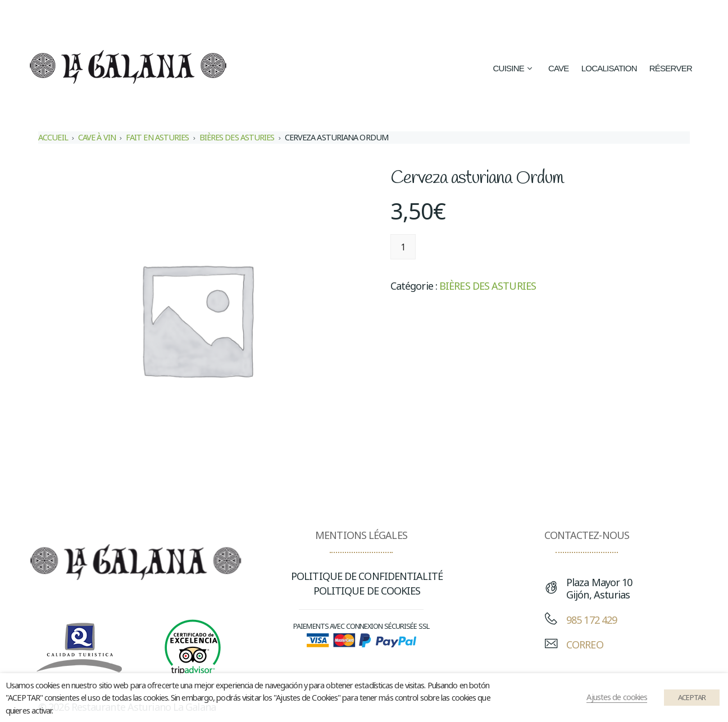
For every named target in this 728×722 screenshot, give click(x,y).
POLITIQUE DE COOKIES (367, 591)
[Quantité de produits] (403, 247)
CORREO (585, 645)
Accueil (53, 137)
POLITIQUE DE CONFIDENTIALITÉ (367, 576)
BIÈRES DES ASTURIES (237, 137)
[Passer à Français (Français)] (627, 18)
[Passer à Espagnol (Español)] (491, 18)
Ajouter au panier (472, 247)
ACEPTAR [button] (692, 697)
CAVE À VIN (97, 137)
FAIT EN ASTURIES (158, 137)
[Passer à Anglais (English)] (569, 18)
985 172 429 (591, 620)
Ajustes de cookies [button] (617, 697)
